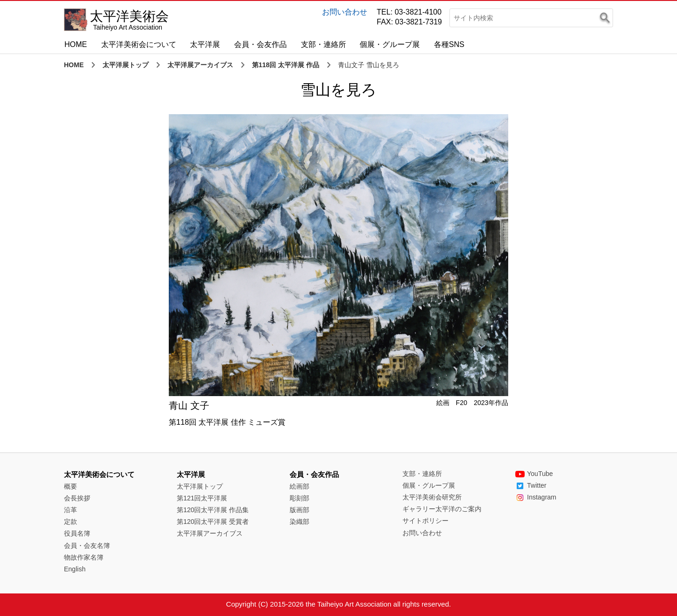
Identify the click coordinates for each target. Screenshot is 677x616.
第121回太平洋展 (202, 498)
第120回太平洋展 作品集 (213, 510)
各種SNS (449, 44)
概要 (71, 486)
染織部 (299, 522)
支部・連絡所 (323, 44)
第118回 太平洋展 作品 (286, 65)
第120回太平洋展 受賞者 (213, 522)
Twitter (531, 485)
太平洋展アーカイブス (200, 65)
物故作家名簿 (84, 557)
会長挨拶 (77, 498)
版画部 (299, 510)
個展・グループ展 (390, 44)
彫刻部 (299, 498)
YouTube (534, 474)
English (75, 569)
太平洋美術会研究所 (432, 497)
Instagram (536, 497)
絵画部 (299, 486)
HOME (76, 44)
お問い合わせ (345, 12)
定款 (71, 522)
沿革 (71, 510)
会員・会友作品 (260, 44)
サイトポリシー (425, 521)
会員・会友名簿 (87, 546)
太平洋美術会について (139, 44)
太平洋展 (205, 44)
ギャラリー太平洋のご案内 (442, 509)
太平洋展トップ (126, 65)
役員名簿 (77, 533)
